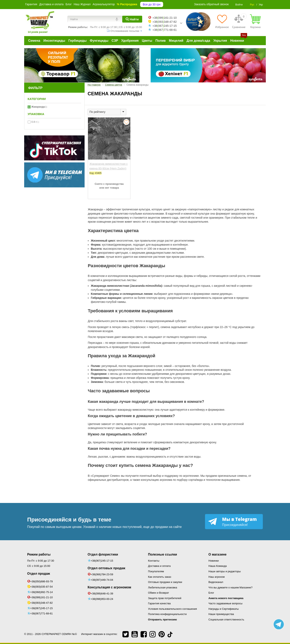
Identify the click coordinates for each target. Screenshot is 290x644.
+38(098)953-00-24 (102, 599)
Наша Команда (218, 566)
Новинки (214, 561)
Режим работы (39, 554)
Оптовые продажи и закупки (165, 582)
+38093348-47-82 (165, 22)
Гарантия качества (159, 603)
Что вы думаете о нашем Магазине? (230, 587)
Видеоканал (216, 582)
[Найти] (132, 19)
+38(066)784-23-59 (102, 574)
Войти (239, 5)
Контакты (154, 561)
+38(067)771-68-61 (41, 613)
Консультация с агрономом (109, 587)
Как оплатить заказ (160, 577)
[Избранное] (222, 21)
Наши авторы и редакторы (225, 571)
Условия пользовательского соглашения (172, 609)
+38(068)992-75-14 (41, 592)
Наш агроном (216, 577)
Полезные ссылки (163, 554)
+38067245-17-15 (165, 26)
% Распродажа (127, 4)
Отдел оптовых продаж (106, 568)
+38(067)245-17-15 (41, 608)
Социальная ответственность (226, 620)
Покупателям (156, 571)
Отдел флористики (103, 554)
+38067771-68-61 (165, 30)
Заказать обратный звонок (211, 4)
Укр (261, 5)
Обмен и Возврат (158, 593)
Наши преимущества (221, 614)
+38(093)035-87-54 (41, 587)
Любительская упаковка (163, 587)
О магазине (217, 554)
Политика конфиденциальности (167, 614)
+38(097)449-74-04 (102, 580)
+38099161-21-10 (165, 18)
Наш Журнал (82, 4)
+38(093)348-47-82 (41, 603)
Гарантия (31, 4)
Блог (68, 4)
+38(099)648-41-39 (102, 594)
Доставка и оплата (51, 4)
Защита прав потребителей (165, 598)
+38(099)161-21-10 (41, 597)
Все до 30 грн (152, 4)
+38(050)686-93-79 (41, 581)
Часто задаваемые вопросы (225, 603)
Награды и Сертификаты (224, 609)
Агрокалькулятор (104, 4)
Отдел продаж (39, 574)
